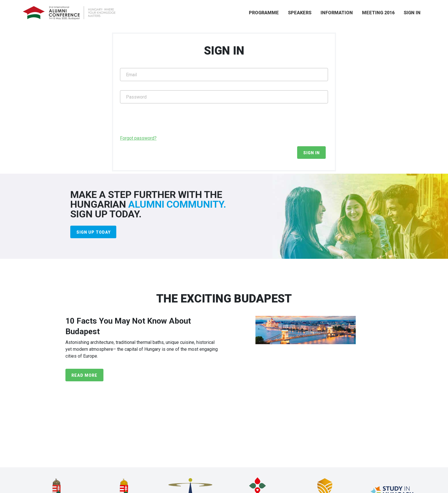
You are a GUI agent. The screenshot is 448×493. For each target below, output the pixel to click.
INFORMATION (337, 13)
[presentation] (163, 124)
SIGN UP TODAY (93, 232)
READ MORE (84, 375)
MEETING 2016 (378, 13)
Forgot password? (138, 138)
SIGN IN (412, 13)
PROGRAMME (264, 13)
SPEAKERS (300, 13)
